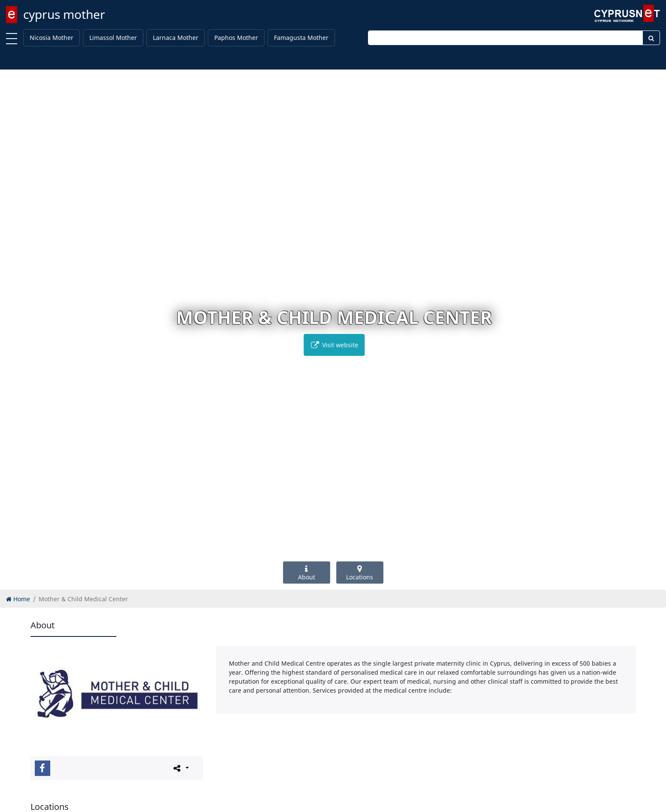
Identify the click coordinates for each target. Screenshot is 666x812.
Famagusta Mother (301, 38)
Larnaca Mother (176, 38)
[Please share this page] (181, 768)
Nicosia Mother (52, 38)
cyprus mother (64, 14)
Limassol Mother (113, 38)
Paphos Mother (236, 38)
